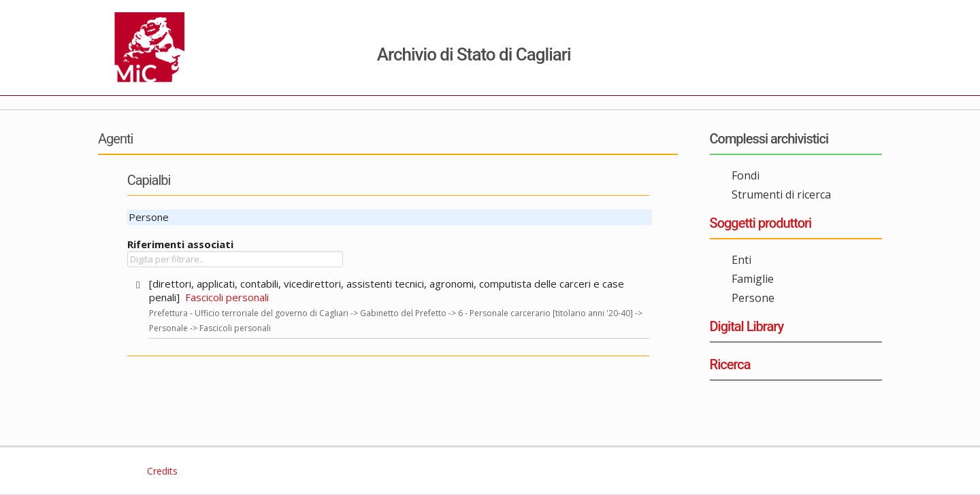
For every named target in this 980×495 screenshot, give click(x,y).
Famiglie (753, 279)
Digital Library (747, 326)
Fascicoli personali (227, 297)
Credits (161, 471)
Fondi (746, 175)
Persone (753, 298)
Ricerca (730, 364)
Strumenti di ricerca (781, 194)
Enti (741, 260)
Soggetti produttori (761, 223)
